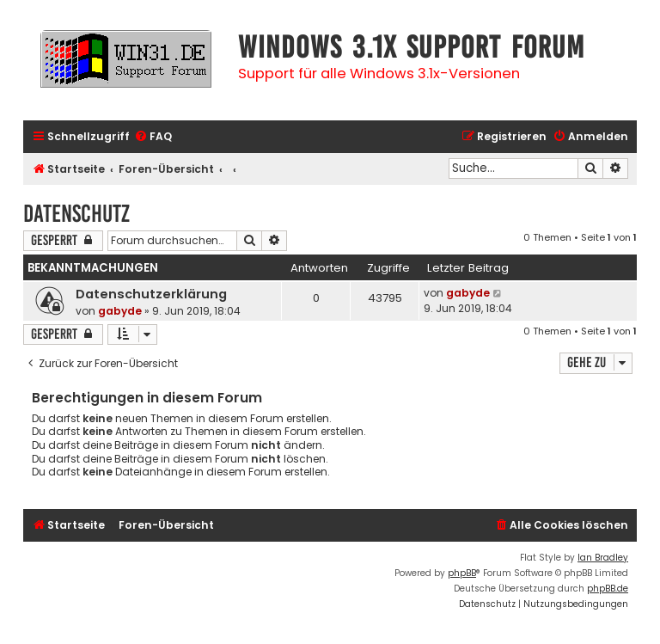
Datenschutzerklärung (151, 294)
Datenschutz (76, 214)
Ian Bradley (603, 558)
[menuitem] (153, 137)
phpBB (462, 573)
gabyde (120, 311)
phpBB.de (608, 589)
